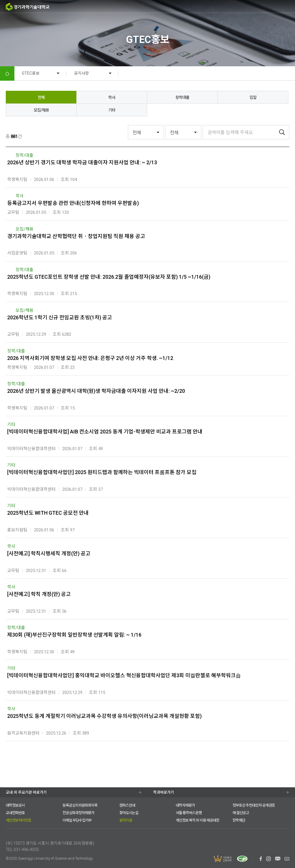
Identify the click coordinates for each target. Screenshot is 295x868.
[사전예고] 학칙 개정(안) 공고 (39, 594)
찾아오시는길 (129, 813)
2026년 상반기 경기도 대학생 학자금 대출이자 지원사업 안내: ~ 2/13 (82, 162)
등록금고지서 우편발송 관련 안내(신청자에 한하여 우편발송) (73, 203)
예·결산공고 (241, 813)
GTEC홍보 (31, 73)
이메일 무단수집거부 (77, 820)
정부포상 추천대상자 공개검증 (254, 805)
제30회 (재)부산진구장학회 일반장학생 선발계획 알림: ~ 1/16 (74, 635)
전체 (41, 97)
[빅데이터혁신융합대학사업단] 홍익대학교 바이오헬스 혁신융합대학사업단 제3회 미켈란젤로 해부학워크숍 (124, 675)
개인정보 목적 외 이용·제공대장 (197, 820)
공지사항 (82, 73)
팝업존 (278, 7)
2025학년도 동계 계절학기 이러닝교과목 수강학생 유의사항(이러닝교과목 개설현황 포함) (104, 716)
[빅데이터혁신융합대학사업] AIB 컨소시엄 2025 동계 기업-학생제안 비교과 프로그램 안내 (105, 432)
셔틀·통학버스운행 (189, 813)
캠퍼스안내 (127, 805)
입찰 (253, 97)
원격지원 (126, 820)
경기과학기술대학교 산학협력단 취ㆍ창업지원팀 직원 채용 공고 (76, 236)
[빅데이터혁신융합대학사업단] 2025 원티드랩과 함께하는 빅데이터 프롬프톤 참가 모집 (102, 472)
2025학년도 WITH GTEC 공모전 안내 (48, 513)
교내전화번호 (15, 813)
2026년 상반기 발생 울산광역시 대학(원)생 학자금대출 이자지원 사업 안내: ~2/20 (96, 391)
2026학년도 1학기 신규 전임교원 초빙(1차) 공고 (60, 317)
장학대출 (182, 97)
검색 (266, 7)
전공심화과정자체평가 (78, 813)
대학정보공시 (15, 805)
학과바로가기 (164, 792)
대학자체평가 (185, 805)
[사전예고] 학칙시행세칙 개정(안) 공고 (49, 553)
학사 (112, 97)
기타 (112, 110)
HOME (7, 73)
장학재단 (239, 820)
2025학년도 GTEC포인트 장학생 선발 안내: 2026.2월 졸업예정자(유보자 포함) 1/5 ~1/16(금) (109, 277)
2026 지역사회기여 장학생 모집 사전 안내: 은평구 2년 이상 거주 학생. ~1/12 (90, 358)
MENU (289, 6)
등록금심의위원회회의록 (80, 805)
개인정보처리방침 (18, 820)
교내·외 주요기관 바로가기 (26, 792)
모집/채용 (41, 110)
